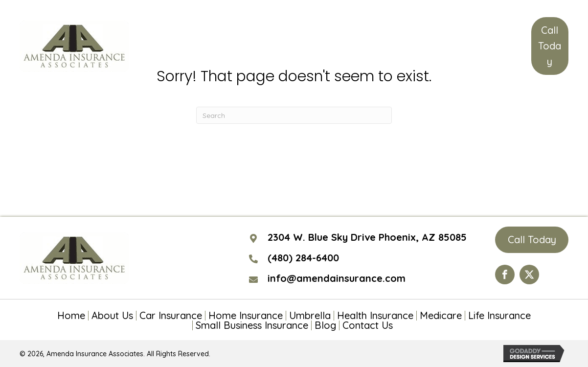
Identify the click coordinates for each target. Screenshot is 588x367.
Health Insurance (375, 316)
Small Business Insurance (252, 325)
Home (71, 316)
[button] (550, 46)
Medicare (441, 316)
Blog (325, 325)
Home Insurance (246, 316)
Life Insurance (499, 316)
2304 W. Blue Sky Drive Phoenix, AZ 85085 (367, 237)
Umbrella (310, 316)
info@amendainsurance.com (337, 278)
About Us (112, 316)
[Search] (294, 115)
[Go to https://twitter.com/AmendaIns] (529, 275)
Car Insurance (171, 316)
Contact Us (368, 325)
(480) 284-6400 (303, 258)
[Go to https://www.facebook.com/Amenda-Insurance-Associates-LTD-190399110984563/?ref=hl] (505, 275)
